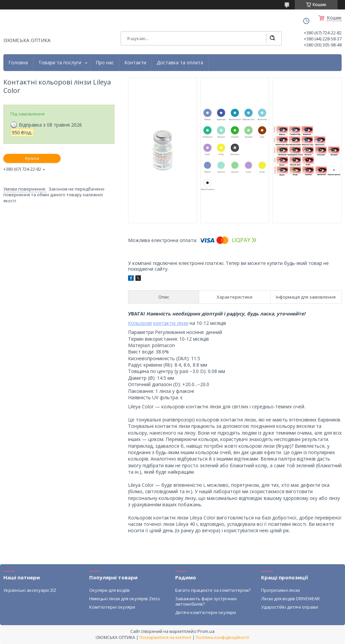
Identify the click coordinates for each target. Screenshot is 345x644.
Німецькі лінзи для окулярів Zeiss (125, 599)
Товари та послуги (60, 63)
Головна (18, 63)
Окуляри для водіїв (109, 590)
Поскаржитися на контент (165, 637)
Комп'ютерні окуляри (112, 607)
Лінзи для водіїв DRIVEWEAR (290, 599)
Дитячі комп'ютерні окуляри (206, 612)
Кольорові (140, 323)
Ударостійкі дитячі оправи (290, 607)
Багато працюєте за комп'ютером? (213, 590)
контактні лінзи (171, 323)
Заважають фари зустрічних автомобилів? (206, 601)
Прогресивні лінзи (280, 590)
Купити (32, 158)
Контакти (135, 63)
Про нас (105, 63)
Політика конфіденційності (223, 637)
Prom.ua (206, 631)
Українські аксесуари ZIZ (30, 590)
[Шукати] (272, 38)
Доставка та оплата (180, 63)
